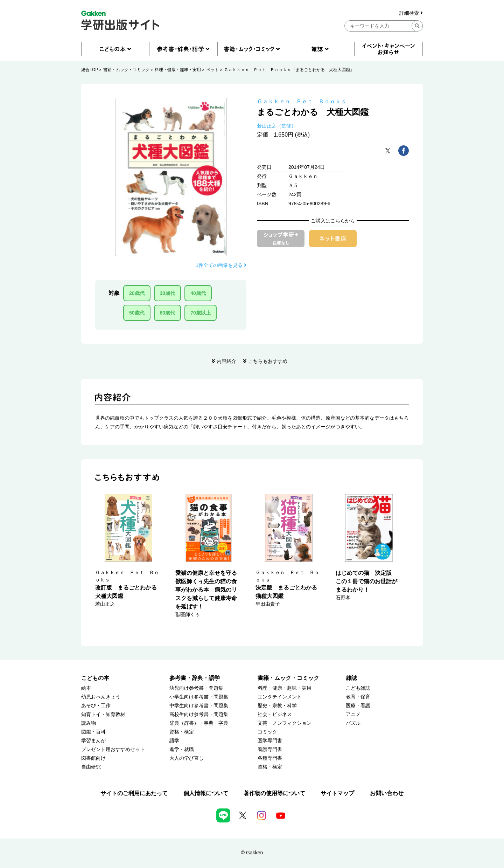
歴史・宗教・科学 (277, 706)
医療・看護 (358, 706)
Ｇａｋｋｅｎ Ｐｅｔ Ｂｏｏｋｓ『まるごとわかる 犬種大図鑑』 (289, 70)
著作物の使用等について (274, 793)
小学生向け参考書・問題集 (199, 697)
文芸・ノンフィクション (285, 723)
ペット (212, 70)
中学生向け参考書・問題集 (199, 706)
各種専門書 (270, 758)
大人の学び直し (187, 758)
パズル (353, 723)
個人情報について (206, 793)
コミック (267, 732)
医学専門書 (270, 741)
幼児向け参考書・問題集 (196, 688)
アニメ (353, 714)
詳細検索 (411, 13)
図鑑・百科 (93, 732)
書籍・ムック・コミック (126, 70)
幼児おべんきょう (101, 697)
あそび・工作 (96, 706)
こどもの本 (95, 678)
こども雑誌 (358, 688)
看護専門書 (270, 749)
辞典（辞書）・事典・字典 (199, 723)
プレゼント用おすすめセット (113, 749)
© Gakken (252, 853)
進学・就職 (182, 749)
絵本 (86, 688)
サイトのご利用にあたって (134, 793)
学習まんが (93, 741)
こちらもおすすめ (268, 361)
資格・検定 (182, 732)
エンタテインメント (280, 697)
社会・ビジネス (275, 714)
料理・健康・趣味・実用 (178, 70)
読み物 (89, 723)
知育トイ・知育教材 (103, 714)
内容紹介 (226, 361)
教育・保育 (358, 697)
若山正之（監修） (276, 126)
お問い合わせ (387, 793)
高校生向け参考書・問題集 (199, 714)
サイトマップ (337, 793)
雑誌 (351, 678)
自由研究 (91, 767)
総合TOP (90, 70)
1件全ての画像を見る (221, 265)
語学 (174, 741)
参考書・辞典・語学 (195, 678)
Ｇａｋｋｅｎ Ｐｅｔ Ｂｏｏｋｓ (302, 101)
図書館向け (93, 758)
